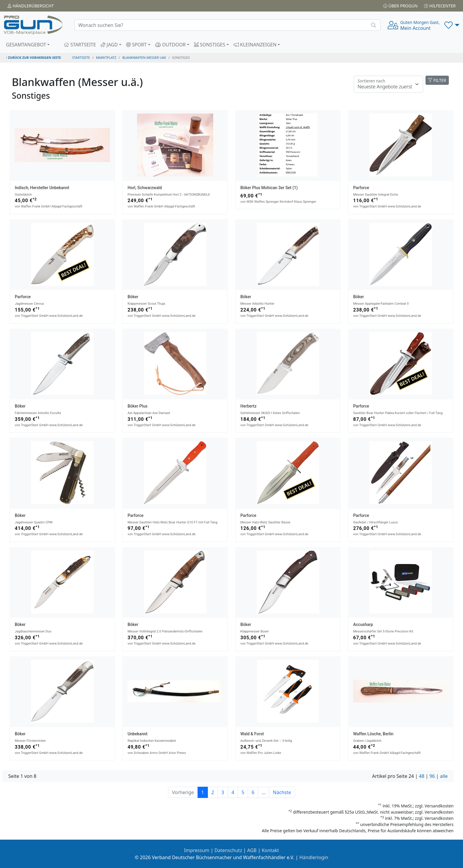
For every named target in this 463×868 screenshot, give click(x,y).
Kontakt (270, 850)
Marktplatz (106, 57)
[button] (452, 25)
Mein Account (420, 25)
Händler (31, 6)
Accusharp (363, 624)
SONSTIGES (210, 45)
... (264, 792)
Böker (133, 297)
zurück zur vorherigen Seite (33, 57)
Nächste (282, 792)
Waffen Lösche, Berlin (373, 734)
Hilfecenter (440, 6)
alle (444, 776)
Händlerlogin (314, 857)
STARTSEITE (80, 45)
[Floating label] (388, 84)
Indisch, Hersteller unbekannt (42, 188)
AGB (252, 850)
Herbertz (248, 406)
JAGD (109, 45)
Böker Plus (137, 406)
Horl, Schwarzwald (145, 188)
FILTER (437, 80)
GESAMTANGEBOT (26, 45)
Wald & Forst (252, 734)
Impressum (197, 850)
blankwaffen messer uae (144, 57)
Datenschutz (228, 850)
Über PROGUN (400, 6)
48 (422, 776)
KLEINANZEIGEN (255, 45)
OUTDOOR (170, 45)
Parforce (361, 188)
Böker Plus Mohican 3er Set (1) (269, 188)
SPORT (136, 45)
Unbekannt (137, 734)
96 (432, 776)
